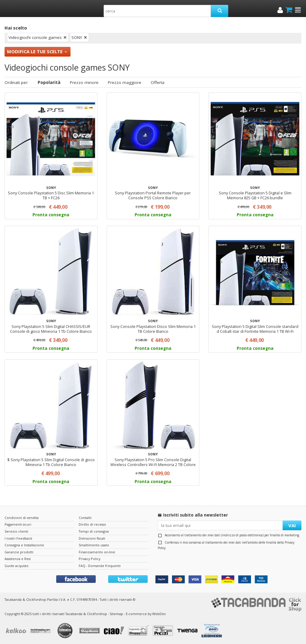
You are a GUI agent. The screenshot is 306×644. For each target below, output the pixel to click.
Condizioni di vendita (22, 518)
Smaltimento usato (94, 545)
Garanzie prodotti (19, 552)
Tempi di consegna (94, 531)
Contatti (85, 518)
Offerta (158, 82)
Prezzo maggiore (125, 82)
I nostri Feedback (18, 538)
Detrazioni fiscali (92, 538)
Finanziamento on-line (97, 552)
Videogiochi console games (35, 37)
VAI (292, 525)
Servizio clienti (16, 531)
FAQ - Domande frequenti (100, 566)
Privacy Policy (89, 559)
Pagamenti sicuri (18, 524)
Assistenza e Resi (18, 559)
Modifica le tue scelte (35, 51)
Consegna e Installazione (24, 545)
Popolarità (49, 82)
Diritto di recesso (92, 524)
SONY (77, 37)
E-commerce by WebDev (146, 614)
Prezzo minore (84, 82)
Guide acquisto (17, 566)
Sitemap (116, 614)
